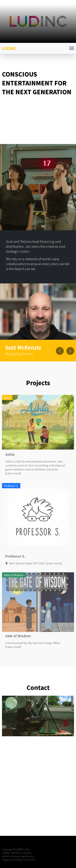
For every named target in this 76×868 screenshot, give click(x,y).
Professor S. (15, 568)
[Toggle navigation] (72, 48)
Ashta (10, 466)
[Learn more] (13, 485)
